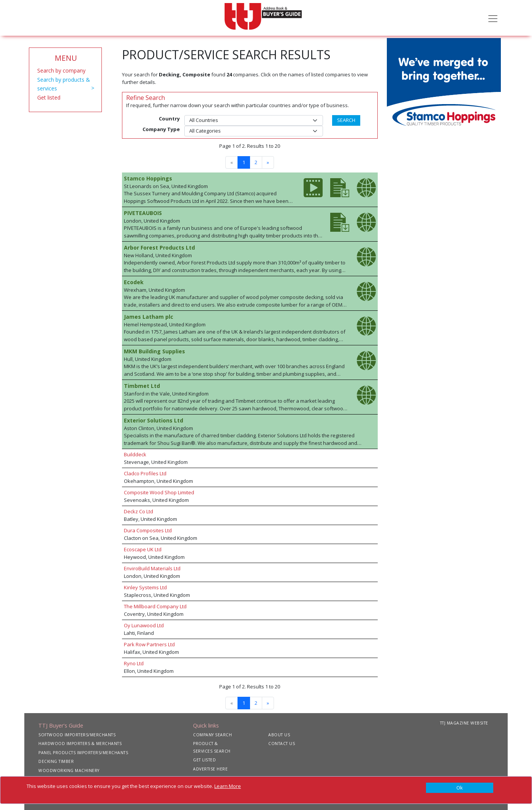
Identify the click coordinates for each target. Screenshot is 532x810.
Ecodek (134, 282)
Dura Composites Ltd (148, 530)
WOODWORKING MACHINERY (69, 770)
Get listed (49, 97)
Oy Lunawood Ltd (144, 625)
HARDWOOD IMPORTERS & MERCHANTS (80, 744)
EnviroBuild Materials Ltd (152, 568)
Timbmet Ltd (142, 386)
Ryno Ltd (134, 663)
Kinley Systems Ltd (145, 587)
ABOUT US (279, 735)
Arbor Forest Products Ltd (159, 248)
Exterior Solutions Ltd (154, 420)
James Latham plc (149, 317)
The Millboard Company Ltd (155, 606)
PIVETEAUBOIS (143, 213)
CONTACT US (282, 744)
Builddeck (135, 454)
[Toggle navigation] (493, 18)
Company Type (161, 129)
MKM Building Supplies (154, 351)
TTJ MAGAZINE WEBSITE (464, 723)
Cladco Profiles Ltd (145, 473)
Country (169, 119)
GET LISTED (204, 760)
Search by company (61, 70)
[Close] (460, 788)
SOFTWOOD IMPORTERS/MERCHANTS (77, 735)
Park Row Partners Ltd (149, 644)
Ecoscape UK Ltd (143, 549)
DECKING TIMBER (56, 761)
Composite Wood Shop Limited (159, 492)
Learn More (228, 786)
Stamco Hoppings (148, 178)
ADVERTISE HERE (210, 769)
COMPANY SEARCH (212, 735)
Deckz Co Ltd (139, 511)
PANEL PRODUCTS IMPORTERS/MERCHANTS (83, 753)
